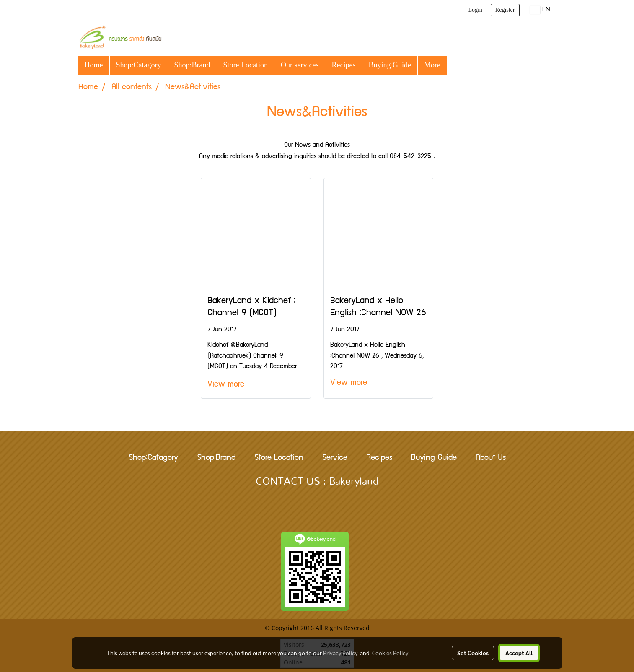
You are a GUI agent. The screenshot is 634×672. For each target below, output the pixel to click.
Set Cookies (473, 653)
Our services (300, 65)
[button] (454, 65)
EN (540, 10)
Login (475, 10)
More (432, 65)
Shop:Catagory (139, 65)
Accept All (519, 653)
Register (505, 10)
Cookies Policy (390, 653)
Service (335, 458)
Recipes (343, 65)
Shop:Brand (192, 65)
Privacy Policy (340, 653)
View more (228, 385)
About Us (491, 458)
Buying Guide (390, 65)
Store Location (246, 65)
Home (94, 65)
